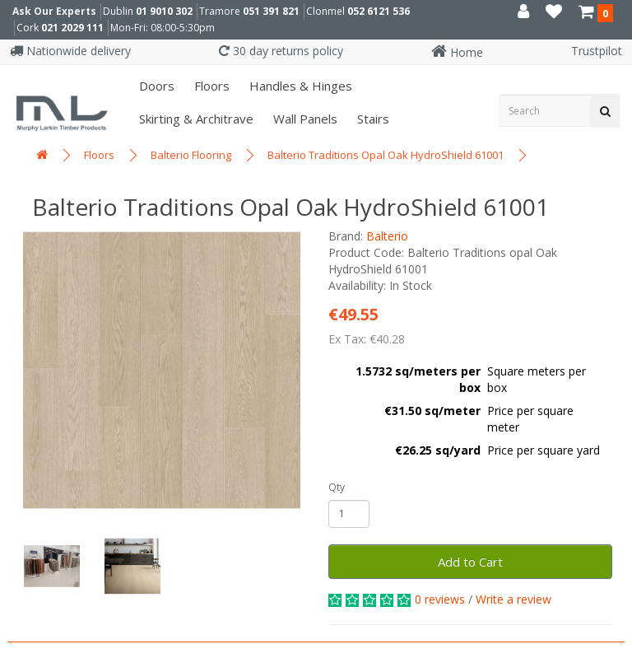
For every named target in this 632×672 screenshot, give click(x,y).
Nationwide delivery (70, 51)
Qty (337, 487)
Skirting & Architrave (195, 119)
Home (457, 52)
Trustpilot (597, 51)
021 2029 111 (72, 28)
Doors (155, 86)
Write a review (513, 599)
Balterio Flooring (191, 155)
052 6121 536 (379, 11)
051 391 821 (271, 11)
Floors (210, 86)
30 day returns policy (281, 51)
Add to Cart (470, 562)
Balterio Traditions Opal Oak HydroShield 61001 (386, 155)
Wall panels (304, 119)
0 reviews (440, 599)
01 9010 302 (164, 11)
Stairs (372, 119)
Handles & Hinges (299, 86)
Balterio (387, 236)
